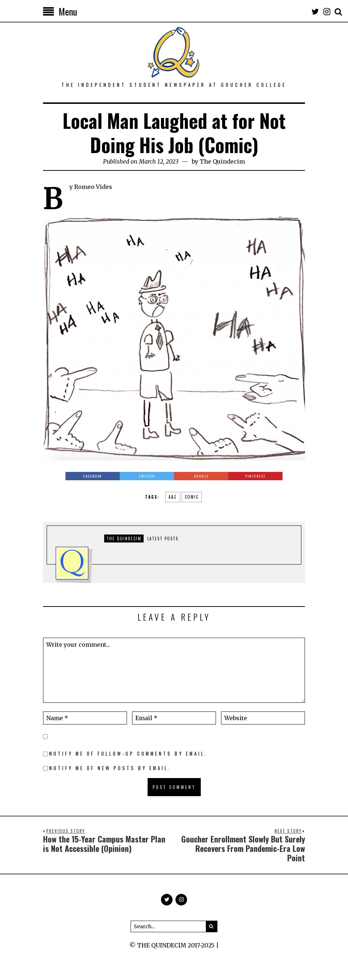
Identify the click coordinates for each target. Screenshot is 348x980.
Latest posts (163, 538)
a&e (173, 497)
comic (192, 497)
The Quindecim (222, 161)
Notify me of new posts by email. (110, 768)
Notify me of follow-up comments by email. (128, 754)
